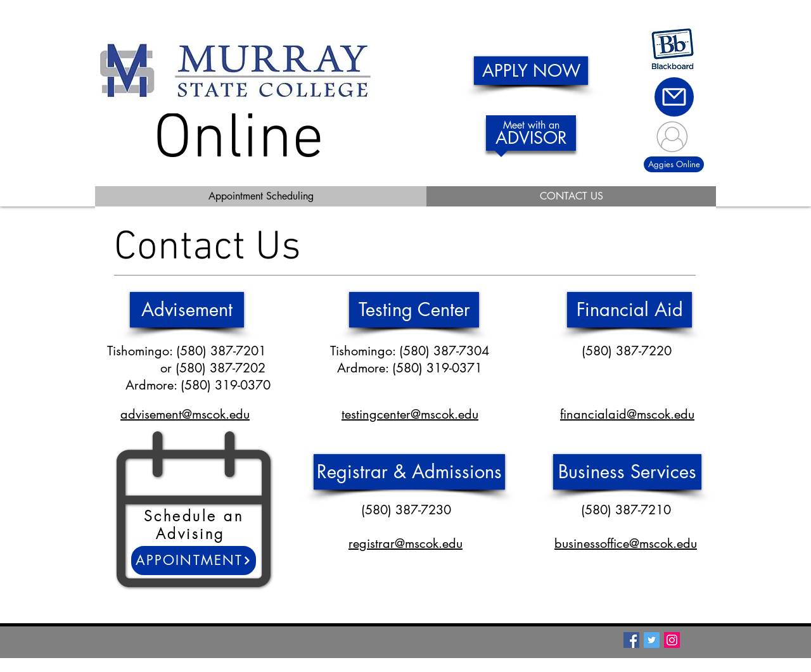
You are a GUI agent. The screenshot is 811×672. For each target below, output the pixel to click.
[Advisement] (187, 310)
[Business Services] (627, 472)
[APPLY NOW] (531, 71)
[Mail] (674, 97)
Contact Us (208, 248)
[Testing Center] (414, 310)
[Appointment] (194, 561)
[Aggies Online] (674, 164)
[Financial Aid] (629, 310)
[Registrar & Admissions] (409, 472)
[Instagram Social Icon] (672, 640)
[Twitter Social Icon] (652, 640)
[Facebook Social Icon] (631, 640)
